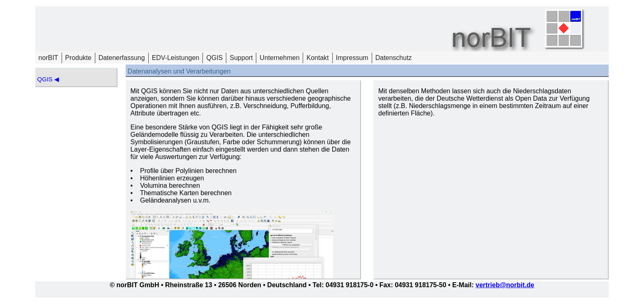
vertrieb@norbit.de (505, 285)
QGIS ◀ (48, 79)
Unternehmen (279, 58)
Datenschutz (394, 58)
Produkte (78, 58)
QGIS (214, 58)
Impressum (352, 58)
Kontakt (317, 58)
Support (241, 58)
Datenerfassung (122, 58)
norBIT (48, 58)
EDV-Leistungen (176, 58)
